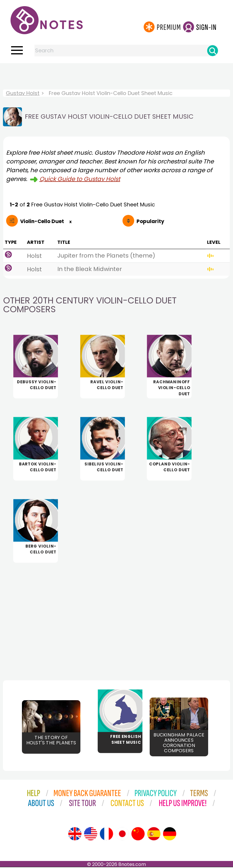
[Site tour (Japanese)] (122, 835)
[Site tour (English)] (75, 835)
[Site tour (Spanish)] (154, 835)
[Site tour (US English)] (91, 835)
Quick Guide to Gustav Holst (80, 179)
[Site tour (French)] (106, 835)
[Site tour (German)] (170, 835)
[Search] (213, 51)
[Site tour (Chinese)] (138, 835)
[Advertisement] (117, 75)
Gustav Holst (23, 93)
